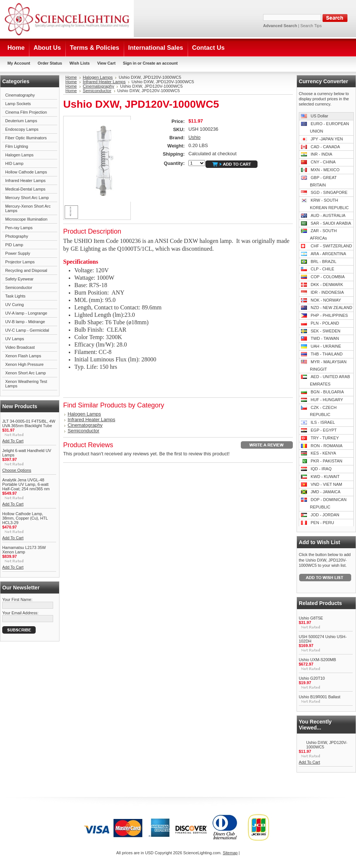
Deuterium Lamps (21, 121)
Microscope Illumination (26, 219)
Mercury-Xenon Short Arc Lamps (28, 208)
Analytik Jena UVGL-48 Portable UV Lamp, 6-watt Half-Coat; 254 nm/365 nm (26, 484)
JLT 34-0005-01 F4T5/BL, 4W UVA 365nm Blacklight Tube (29, 423)
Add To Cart (13, 441)
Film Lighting (17, 146)
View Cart (106, 63)
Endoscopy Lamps (22, 129)
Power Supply (18, 253)
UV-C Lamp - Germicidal (27, 330)
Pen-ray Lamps (19, 228)
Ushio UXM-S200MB (317, 660)
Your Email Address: (20, 613)
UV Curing (14, 305)
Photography (17, 236)
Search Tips (311, 26)
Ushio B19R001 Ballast (320, 697)
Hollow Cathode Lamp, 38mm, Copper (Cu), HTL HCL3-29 (25, 518)
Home (71, 77)
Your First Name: (17, 599)
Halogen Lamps (19, 155)
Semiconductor (19, 287)
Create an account (160, 63)
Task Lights (15, 296)
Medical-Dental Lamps (25, 189)
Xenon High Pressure (24, 364)
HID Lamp (14, 163)
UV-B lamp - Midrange (25, 322)
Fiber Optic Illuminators (26, 138)
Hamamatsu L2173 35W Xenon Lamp (24, 550)
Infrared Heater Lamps (25, 181)
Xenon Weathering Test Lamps (26, 384)
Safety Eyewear (19, 279)
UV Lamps (15, 339)
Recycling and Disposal (26, 270)
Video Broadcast (20, 347)
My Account (19, 63)
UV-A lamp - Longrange (26, 313)
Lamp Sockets (18, 104)
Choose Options (17, 470)
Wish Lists (80, 63)
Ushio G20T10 (312, 678)
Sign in (130, 63)
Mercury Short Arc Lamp (27, 198)
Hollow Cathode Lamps (26, 172)
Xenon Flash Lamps (23, 356)
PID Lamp (14, 245)
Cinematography (20, 95)
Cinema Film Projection (26, 112)
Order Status (50, 63)
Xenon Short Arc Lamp (25, 373)
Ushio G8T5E (311, 618)
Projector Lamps (20, 262)
